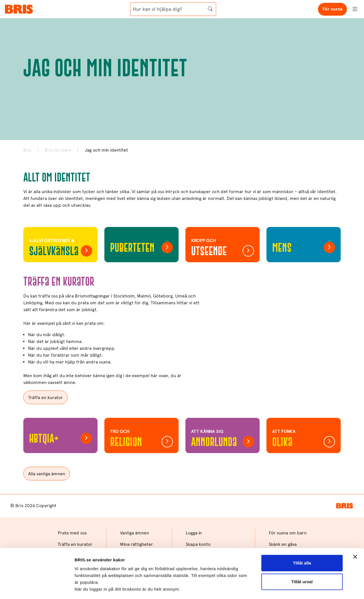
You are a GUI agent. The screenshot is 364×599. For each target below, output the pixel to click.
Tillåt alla (302, 519)
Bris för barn (58, 150)
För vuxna (332, 9)
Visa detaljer (87, 588)
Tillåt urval (302, 537)
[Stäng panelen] (355, 513)
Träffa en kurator (45, 397)
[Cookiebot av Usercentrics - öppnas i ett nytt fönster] (37, 588)
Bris (27, 150)
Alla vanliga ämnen (47, 474)
